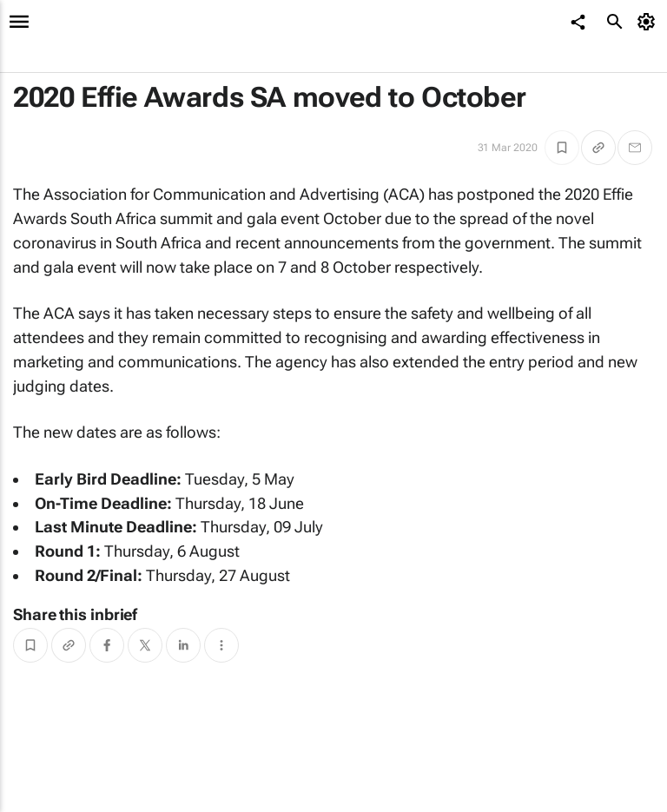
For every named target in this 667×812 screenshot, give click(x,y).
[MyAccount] (649, 22)
